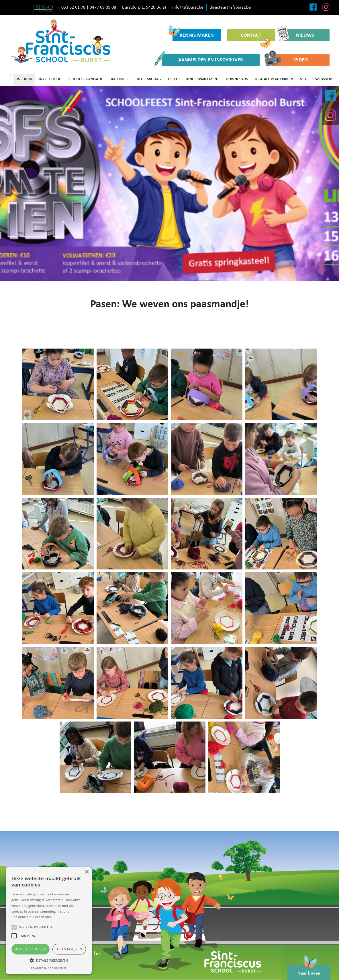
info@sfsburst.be (188, 7)
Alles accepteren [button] (31, 949)
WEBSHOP (324, 79)
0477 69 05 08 (103, 7)
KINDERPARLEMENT (203, 79)
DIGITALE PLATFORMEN (274, 79)
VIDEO (290, 60)
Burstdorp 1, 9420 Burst (144, 7)
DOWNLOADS (237, 79)
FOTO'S (174, 79)
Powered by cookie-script (49, 968)
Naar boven (309, 970)
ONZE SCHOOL (49, 79)
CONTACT (256, 37)
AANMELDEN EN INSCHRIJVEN (203, 60)
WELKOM (24, 79)
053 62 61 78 (73, 7)
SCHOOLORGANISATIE (85, 79)
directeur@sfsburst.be (230, 7)
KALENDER (120, 79)
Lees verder (42, 917)
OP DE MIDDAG (148, 79)
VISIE (304, 79)
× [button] (87, 872)
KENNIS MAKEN (193, 34)
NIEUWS (298, 35)
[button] (49, 960)
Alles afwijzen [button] (69, 949)
